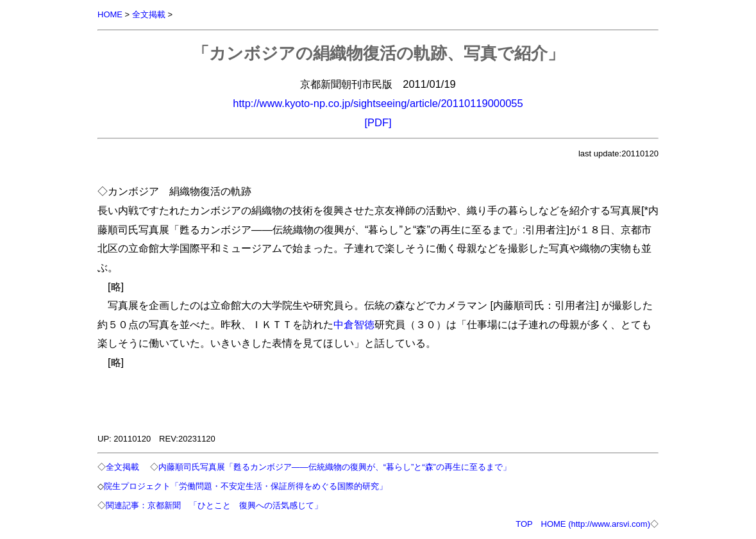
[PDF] (378, 122)
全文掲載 (149, 14)
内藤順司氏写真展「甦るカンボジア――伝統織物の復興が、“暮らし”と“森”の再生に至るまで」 (335, 467)
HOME (110, 14)
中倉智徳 (354, 324)
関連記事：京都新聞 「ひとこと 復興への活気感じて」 (214, 505)
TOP (524, 524)
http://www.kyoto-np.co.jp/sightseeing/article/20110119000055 (378, 103)
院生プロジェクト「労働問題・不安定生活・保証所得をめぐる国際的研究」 (246, 486)
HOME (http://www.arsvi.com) (596, 524)
